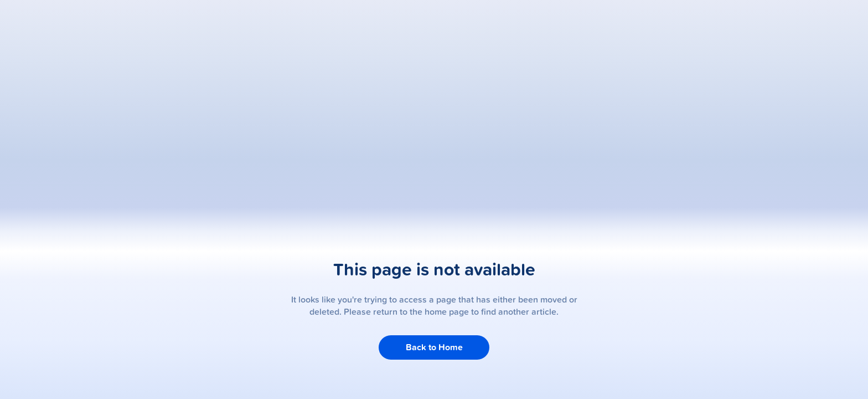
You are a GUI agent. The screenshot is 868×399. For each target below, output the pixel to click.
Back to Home (434, 347)
